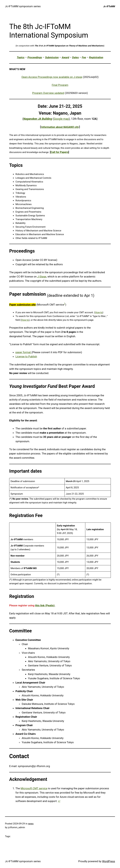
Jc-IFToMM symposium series (23, 6)
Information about (60, 127)
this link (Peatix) (45, 605)
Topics (21, 57)
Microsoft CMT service (34, 788)
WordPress (109, 861)
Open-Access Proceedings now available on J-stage (52, 77)
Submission (52, 57)
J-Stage (42, 277)
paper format (24, 352)
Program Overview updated (48, 93)
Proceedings (35, 57)
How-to (99, 312)
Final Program (60, 85)
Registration (96, 57)
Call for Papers (59, 152)
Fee (84, 57)
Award (65, 57)
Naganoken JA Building (38, 119)
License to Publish (26, 356)
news (31, 824)
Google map (61, 119)
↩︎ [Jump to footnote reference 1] (59, 801)
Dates (76, 57)
